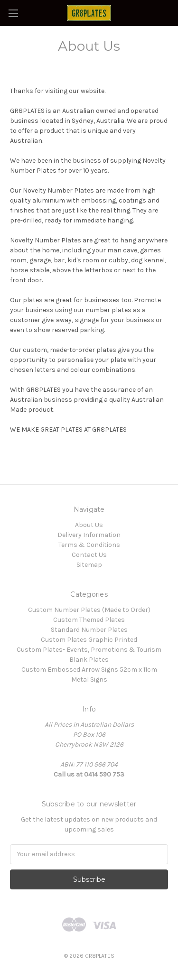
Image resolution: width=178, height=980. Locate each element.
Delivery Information (89, 535)
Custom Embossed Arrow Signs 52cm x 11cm (89, 670)
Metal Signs (89, 680)
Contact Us (89, 555)
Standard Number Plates (89, 630)
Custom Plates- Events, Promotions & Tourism (89, 650)
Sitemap (89, 565)
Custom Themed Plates (89, 620)
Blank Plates (89, 660)
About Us (89, 525)
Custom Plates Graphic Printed (89, 640)
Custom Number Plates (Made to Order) (89, 610)
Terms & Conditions (89, 545)
